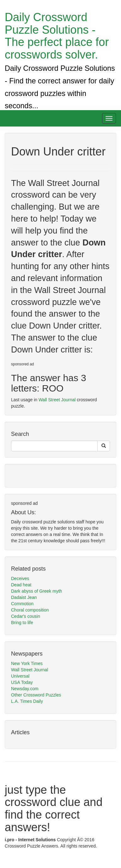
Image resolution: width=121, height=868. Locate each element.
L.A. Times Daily (27, 701)
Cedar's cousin (26, 616)
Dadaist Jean (24, 597)
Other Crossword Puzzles (36, 695)
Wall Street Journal (57, 400)
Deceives (20, 578)
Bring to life (22, 623)
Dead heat (21, 585)
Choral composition (30, 610)
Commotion (22, 604)
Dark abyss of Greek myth (37, 591)
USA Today (22, 682)
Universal (20, 676)
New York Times (27, 663)
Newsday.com (25, 689)
